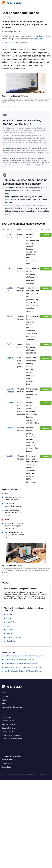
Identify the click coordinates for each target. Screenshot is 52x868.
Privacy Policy (7, 760)
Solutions (5, 43)
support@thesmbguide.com (12, 707)
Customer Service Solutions (12, 739)
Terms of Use (6, 767)
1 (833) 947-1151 (8, 704)
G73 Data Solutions (14, 637)
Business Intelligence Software (15, 96)
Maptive (10, 358)
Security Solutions (8, 728)
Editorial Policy (7, 763)
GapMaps (11, 428)
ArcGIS (9, 615)
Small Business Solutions (19, 43)
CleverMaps (12, 403)
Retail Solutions (8, 732)
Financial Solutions (9, 721)
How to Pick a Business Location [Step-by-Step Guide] (24, 667)
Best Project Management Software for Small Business (24, 656)
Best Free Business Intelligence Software (19, 660)
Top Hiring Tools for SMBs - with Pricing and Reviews (23, 671)
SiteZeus (10, 344)
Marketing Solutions (9, 724)
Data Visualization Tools (12, 566)
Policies (5, 700)
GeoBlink (10, 456)
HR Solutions (7, 717)
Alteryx (9, 316)
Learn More (46, 235)
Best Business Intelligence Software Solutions (21, 663)
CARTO (6, 148)
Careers (5, 696)
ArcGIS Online (8, 128)
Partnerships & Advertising (11, 756)
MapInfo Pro (7, 158)
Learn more (39, 39)
